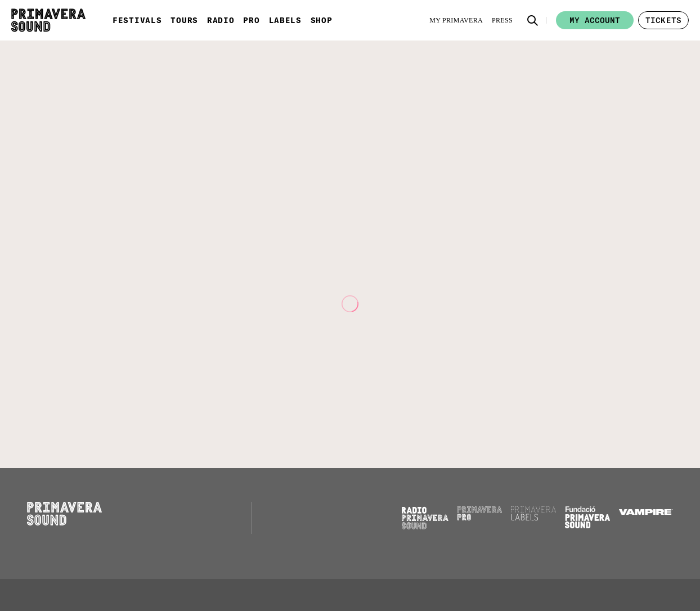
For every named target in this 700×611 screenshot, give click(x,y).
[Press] (502, 20)
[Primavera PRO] (480, 518)
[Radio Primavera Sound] (425, 518)
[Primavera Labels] (533, 518)
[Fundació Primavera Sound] (587, 525)
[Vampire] (646, 512)
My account (595, 20)
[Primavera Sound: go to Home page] (48, 20)
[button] (533, 20)
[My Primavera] (456, 20)
